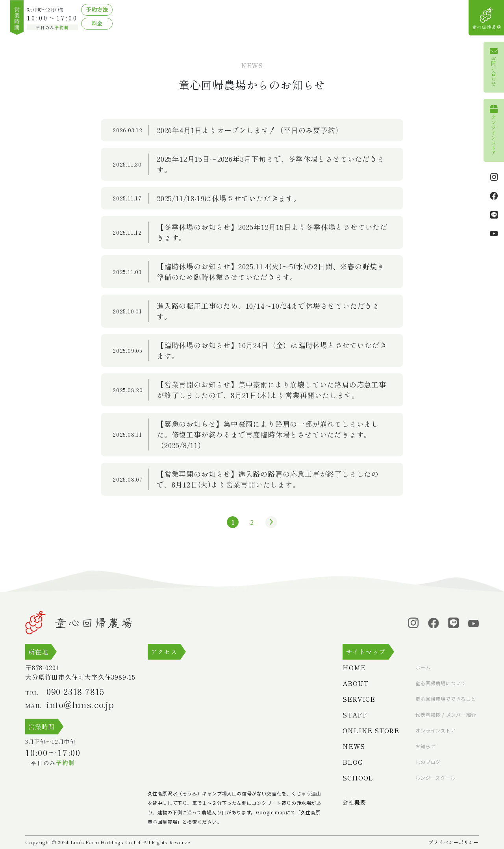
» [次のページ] (269, 522)
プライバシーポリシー (454, 842)
